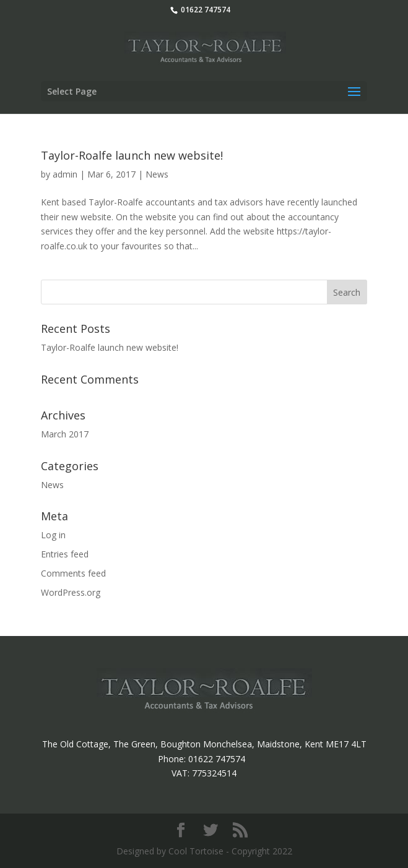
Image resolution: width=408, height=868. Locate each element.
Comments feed (73, 573)
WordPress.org (71, 592)
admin (65, 174)
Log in (53, 535)
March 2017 (65, 434)
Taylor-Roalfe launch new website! (132, 155)
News (157, 174)
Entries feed (65, 554)
